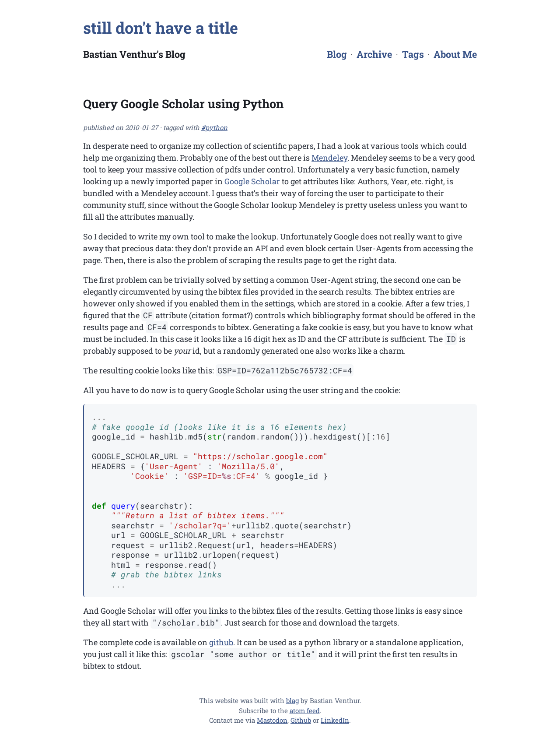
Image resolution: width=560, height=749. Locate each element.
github (221, 642)
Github (301, 720)
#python (214, 127)
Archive (374, 54)
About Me (455, 54)
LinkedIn (335, 720)
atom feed (305, 710)
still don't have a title (161, 28)
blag (292, 700)
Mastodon (272, 720)
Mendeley (329, 158)
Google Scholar (252, 181)
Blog (337, 54)
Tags (413, 54)
